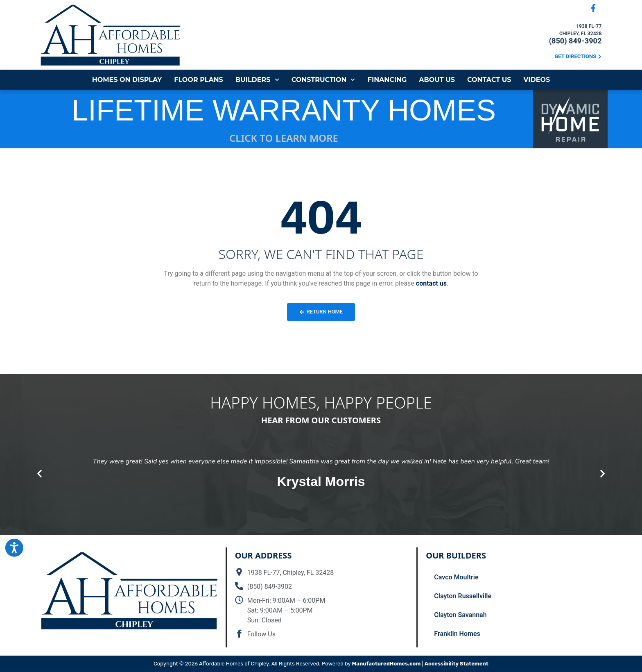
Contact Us (489, 80)
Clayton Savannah (460, 615)
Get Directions (576, 56)
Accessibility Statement (457, 664)
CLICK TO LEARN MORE (284, 138)
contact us (431, 283)
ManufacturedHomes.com (387, 664)
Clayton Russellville (463, 596)
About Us (437, 80)
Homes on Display (127, 80)
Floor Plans (199, 80)
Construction (323, 80)
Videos (537, 80)
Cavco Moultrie (456, 577)
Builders (257, 80)
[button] (40, 474)
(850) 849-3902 (575, 41)
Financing (387, 80)
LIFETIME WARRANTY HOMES (284, 110)
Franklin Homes (457, 634)
